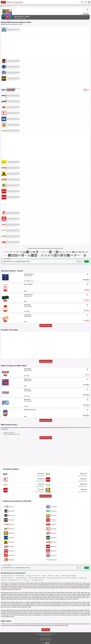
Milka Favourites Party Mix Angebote (33, 576)
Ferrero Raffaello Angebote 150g (37, 580)
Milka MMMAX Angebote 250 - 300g (15, 580)
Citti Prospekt (50, 576)
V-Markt (9, 6)
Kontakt (41, 640)
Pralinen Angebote (26, 580)
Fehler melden (46, 630)
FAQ (43, 640)
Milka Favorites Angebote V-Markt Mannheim (37, 578)
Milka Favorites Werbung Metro (22, 578)
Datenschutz (49, 638)
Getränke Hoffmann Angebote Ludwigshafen (69, 576)
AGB (45, 638)
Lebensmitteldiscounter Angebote (7, 576)
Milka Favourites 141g (9, 433)
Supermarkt (4, 6)
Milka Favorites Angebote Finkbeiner (8, 578)
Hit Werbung (57, 576)
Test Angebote (44, 576)
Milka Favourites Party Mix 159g (12, 434)
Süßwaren (40, 602)
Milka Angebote (4, 580)
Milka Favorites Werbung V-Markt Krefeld (54, 578)
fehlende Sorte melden (46, 438)
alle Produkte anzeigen (46, 326)
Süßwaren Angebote (83, 578)
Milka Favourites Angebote (20, 576)
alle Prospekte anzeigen (46, 361)
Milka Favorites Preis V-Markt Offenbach (70, 578)
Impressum (42, 638)
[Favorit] (87, 9)
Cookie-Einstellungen (48, 640)
